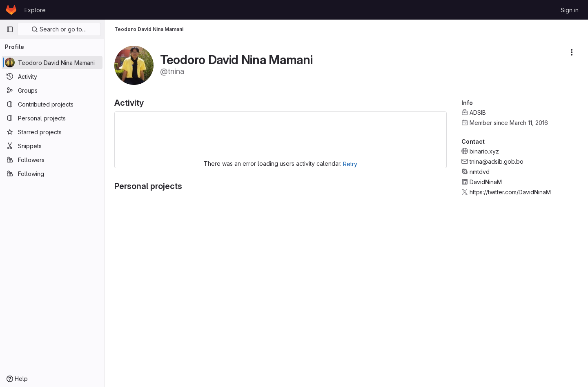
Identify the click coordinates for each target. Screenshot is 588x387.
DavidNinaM (486, 182)
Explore (35, 10)
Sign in (570, 10)
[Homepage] (11, 10)
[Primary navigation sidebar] (10, 29)
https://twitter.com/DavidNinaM (510, 192)
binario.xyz (484, 151)
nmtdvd (480, 172)
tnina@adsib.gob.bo (497, 161)
